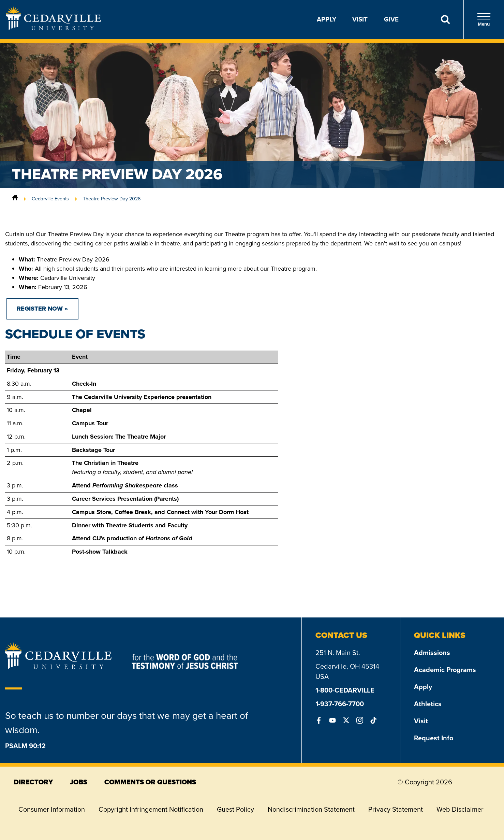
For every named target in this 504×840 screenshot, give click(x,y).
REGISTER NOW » (42, 309)
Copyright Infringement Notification (151, 809)
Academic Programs (445, 670)
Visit (360, 19)
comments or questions (150, 782)
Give (391, 19)
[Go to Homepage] (54, 28)
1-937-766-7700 (340, 704)
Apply (327, 19)
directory (33, 782)
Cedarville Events (50, 199)
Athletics (428, 704)
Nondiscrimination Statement (311, 809)
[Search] (445, 19)
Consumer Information (52, 809)
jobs (79, 782)
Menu (484, 20)
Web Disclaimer (460, 809)
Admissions (432, 653)
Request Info (434, 738)
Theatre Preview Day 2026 (112, 199)
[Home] (15, 199)
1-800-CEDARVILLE (345, 690)
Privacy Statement (396, 809)
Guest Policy (235, 809)
